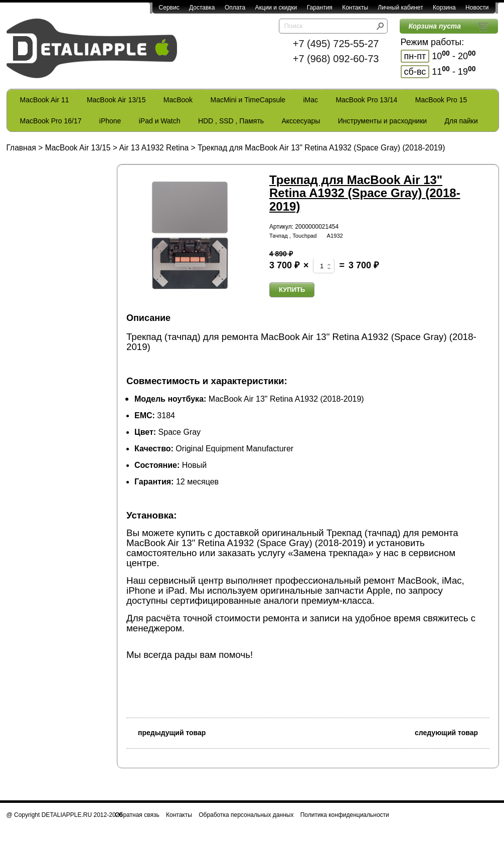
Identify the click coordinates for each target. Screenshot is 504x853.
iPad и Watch (160, 121)
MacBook (178, 100)
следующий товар (452, 732)
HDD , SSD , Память (231, 121)
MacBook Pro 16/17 (51, 121)
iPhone (110, 121)
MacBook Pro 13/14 (366, 100)
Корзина (444, 8)
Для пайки (461, 121)
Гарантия (320, 8)
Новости (477, 8)
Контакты (355, 8)
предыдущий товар (166, 732)
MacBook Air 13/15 (116, 100)
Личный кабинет (400, 8)
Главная (21, 148)
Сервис (169, 8)
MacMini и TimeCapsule (248, 100)
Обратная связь (137, 815)
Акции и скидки (276, 8)
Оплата (235, 8)
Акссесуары (301, 121)
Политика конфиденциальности (345, 815)
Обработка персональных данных (246, 815)
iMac (311, 100)
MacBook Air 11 (45, 100)
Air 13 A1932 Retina (154, 148)
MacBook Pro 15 (441, 100)
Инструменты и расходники (382, 121)
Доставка (202, 8)
